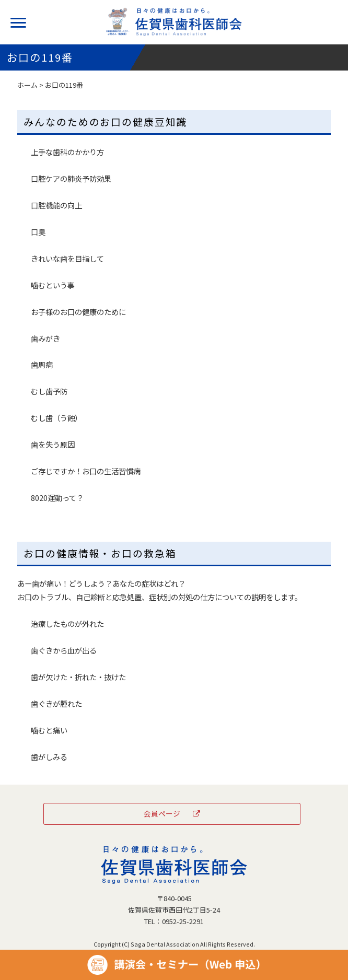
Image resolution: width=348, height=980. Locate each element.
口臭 (38, 232)
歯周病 (42, 364)
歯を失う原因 (53, 444)
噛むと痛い (49, 730)
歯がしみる (49, 757)
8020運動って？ (57, 498)
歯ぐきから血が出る (64, 650)
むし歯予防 (49, 391)
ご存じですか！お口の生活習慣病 (86, 471)
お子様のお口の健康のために (78, 312)
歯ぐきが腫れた (56, 703)
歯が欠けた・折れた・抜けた (78, 677)
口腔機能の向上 (56, 205)
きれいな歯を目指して (67, 258)
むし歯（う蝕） (56, 418)
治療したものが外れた (67, 623)
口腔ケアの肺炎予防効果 (71, 178)
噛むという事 (53, 285)
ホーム (27, 85)
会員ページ (172, 813)
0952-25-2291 (183, 921)
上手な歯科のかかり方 (67, 152)
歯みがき (45, 338)
